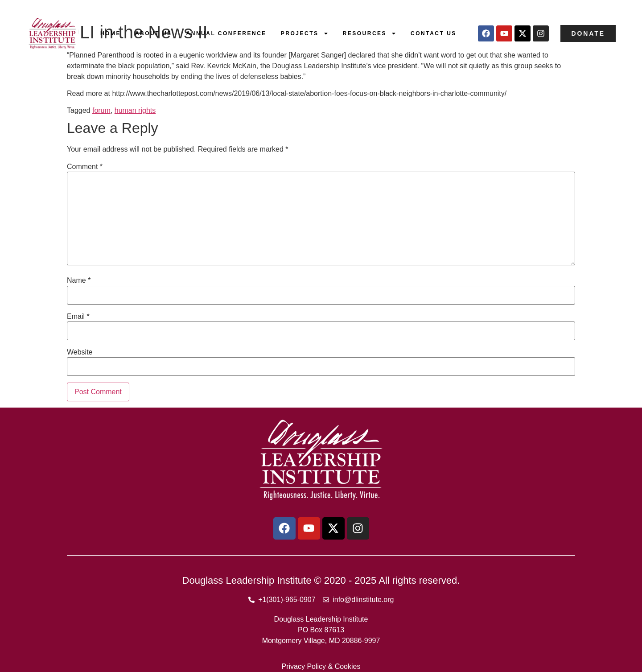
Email (78, 317)
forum (101, 110)
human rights (135, 110)
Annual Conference (226, 33)
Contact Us (434, 33)
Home (111, 33)
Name (79, 280)
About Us (154, 33)
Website (80, 352)
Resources (370, 33)
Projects (305, 33)
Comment (85, 167)
